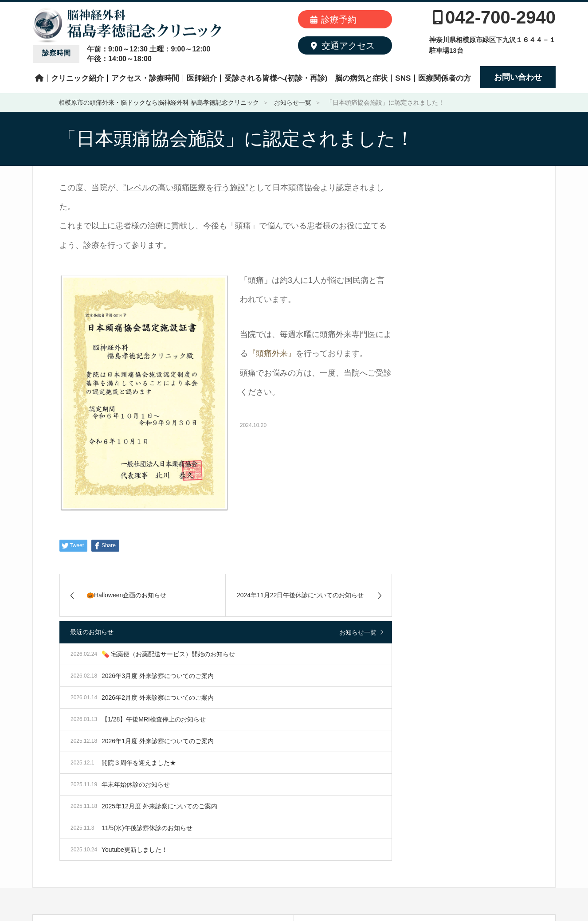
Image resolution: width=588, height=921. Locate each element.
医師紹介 (202, 78)
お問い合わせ (518, 77)
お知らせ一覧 (358, 632)
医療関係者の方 (445, 78)
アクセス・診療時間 (145, 78)
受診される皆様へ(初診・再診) (276, 78)
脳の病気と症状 (361, 78)
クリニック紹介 (77, 78)
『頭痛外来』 (272, 353)
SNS (403, 78)
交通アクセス (343, 46)
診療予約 (333, 20)
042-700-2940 (494, 17)
